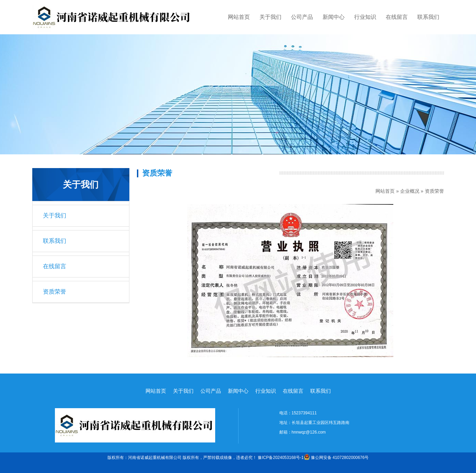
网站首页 (239, 17)
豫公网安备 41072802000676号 (336, 458)
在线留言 (397, 17)
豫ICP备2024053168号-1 (281, 458)
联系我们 (428, 17)
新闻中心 (334, 17)
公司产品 (302, 17)
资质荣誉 (55, 292)
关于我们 (270, 17)
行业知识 (365, 17)
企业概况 (410, 191)
